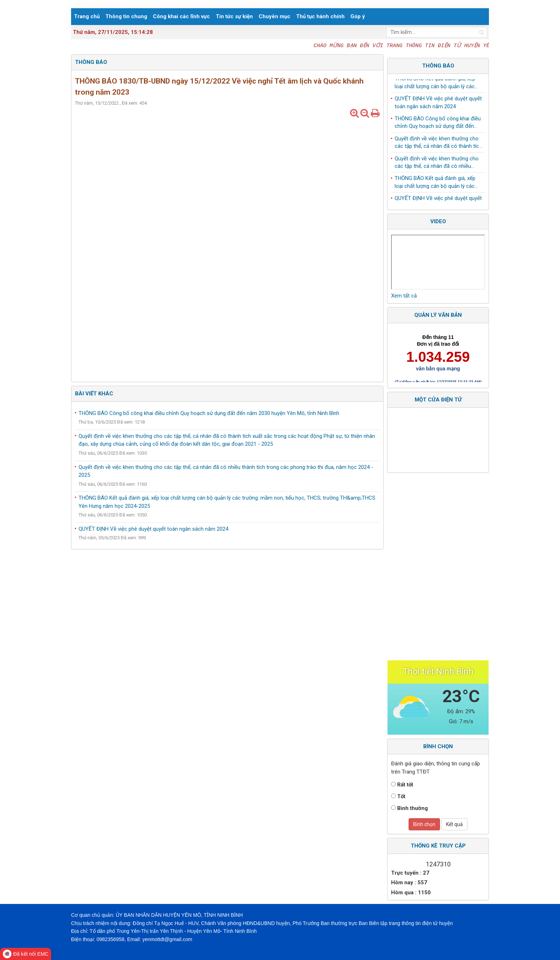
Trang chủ (87, 16)
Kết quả (454, 824)
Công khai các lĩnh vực (181, 16)
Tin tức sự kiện (234, 16)
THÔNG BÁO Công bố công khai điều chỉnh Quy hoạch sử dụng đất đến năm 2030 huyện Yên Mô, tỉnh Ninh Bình (209, 413)
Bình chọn (424, 824)
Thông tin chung (126, 16)
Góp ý (358, 16)
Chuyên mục (274, 16)
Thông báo (438, 66)
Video (438, 221)
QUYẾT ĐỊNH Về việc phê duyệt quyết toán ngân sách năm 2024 (153, 529)
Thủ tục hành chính (320, 16)
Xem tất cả (404, 296)
